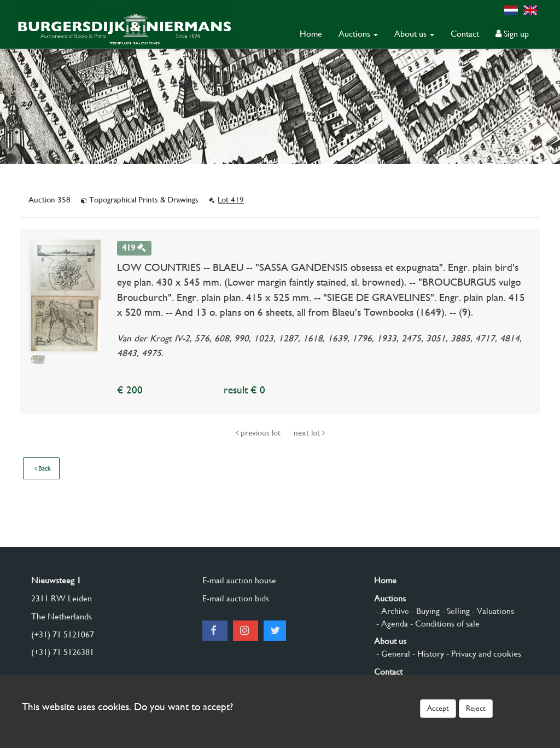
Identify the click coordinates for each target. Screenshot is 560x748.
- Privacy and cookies (483, 654)
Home (311, 34)
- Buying (424, 611)
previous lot (259, 433)
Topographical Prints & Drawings (141, 200)
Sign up (512, 34)
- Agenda (391, 624)
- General (392, 654)
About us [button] (414, 34)
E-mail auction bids (236, 598)
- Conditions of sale (444, 624)
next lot (309, 433)
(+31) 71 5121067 (63, 634)
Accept (438, 708)
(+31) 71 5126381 (63, 652)
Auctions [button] (358, 34)
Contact (465, 34)
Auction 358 (51, 200)
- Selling (455, 611)
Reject (476, 708)
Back (43, 468)
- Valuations (492, 611)
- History (427, 654)
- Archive (392, 611)
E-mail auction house (239, 580)
